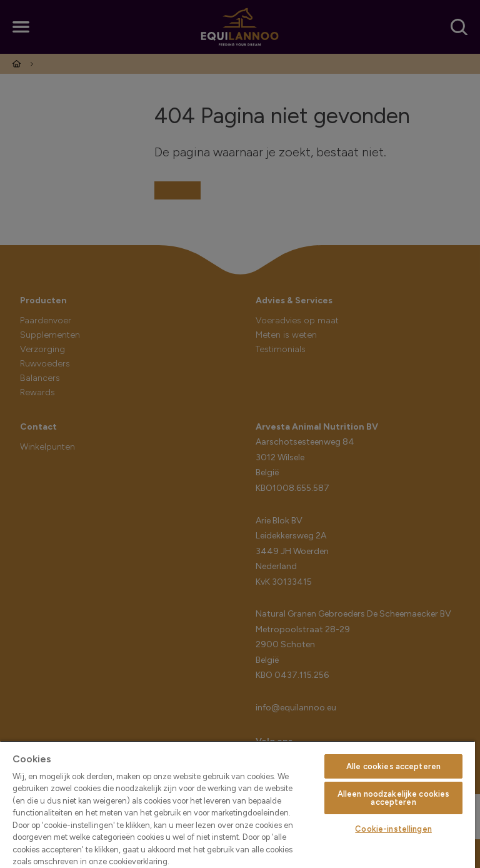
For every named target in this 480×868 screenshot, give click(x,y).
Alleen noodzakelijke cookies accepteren (394, 798)
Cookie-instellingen (393, 829)
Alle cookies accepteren (393, 766)
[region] (237, 804)
